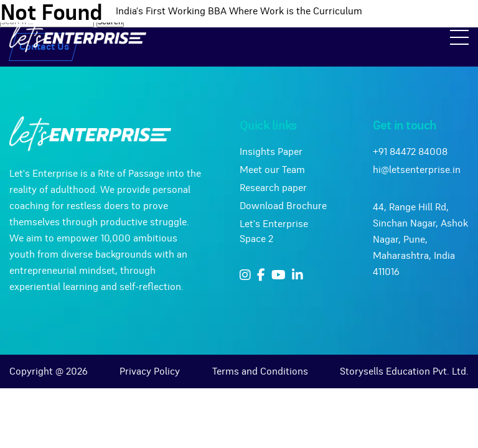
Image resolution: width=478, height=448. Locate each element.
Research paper (273, 188)
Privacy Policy (150, 371)
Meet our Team (272, 170)
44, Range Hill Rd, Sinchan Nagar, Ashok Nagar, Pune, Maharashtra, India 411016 (420, 240)
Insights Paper (271, 152)
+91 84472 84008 (410, 152)
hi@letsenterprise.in (417, 170)
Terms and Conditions (260, 371)
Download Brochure (283, 206)
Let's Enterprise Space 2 (274, 231)
